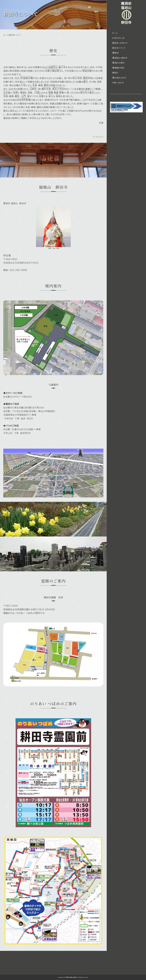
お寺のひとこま (125, 38)
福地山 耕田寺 (126, 58)
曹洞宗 (122, 73)
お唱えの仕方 (126, 78)
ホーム (6, 37)
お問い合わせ (125, 83)
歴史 (122, 53)
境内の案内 (125, 63)
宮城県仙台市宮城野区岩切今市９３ (24, 267)
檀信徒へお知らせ (126, 43)
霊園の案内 (125, 68)
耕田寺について (125, 48)
